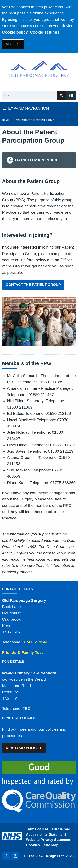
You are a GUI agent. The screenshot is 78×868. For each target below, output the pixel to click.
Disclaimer (61, 829)
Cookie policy (15, 32)
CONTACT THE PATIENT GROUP (33, 285)
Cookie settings (45, 32)
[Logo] (39, 71)
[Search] (30, 96)
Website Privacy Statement (49, 840)
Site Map (51, 845)
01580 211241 (35, 642)
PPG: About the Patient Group (35, 120)
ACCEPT (13, 44)
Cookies (33, 845)
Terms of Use (37, 829)
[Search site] (61, 96)
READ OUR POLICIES (24, 748)
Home (6, 120)
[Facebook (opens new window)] (6, 856)
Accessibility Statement (46, 835)
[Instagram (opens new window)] (15, 856)
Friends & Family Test (22, 652)
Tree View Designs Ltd (46, 856)
